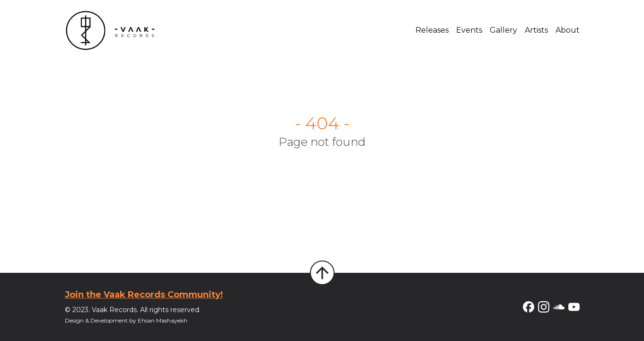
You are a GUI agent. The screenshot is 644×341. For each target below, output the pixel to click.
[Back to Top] (322, 273)
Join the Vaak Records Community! (144, 295)
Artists (536, 30)
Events (469, 30)
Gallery (503, 30)
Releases (432, 30)
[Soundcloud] (559, 307)
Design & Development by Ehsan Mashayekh (126, 320)
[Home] (110, 30)
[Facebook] (529, 307)
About (568, 30)
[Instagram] (544, 307)
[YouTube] (574, 307)
